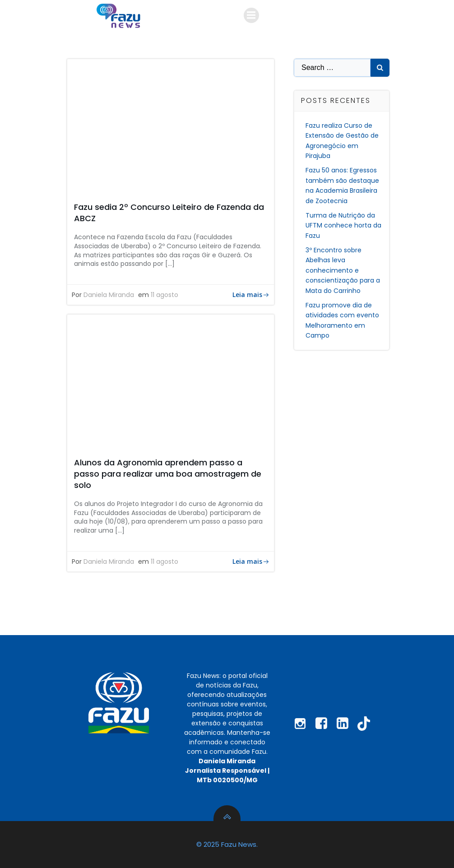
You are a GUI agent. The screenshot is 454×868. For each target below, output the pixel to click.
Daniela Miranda (109, 295)
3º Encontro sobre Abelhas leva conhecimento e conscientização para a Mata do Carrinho (343, 270)
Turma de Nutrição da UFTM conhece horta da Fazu (343, 225)
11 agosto (164, 295)
